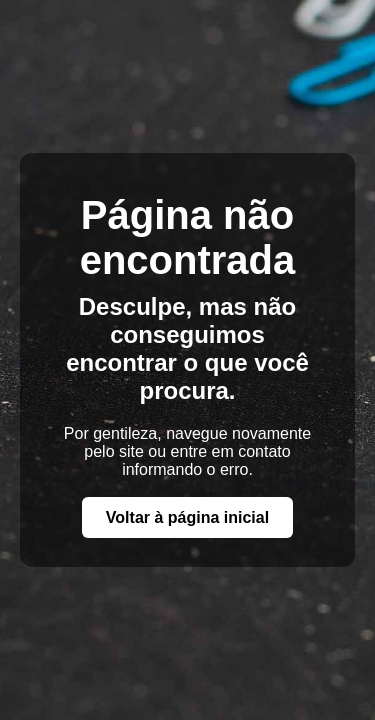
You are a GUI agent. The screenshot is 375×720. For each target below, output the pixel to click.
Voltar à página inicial (187, 517)
